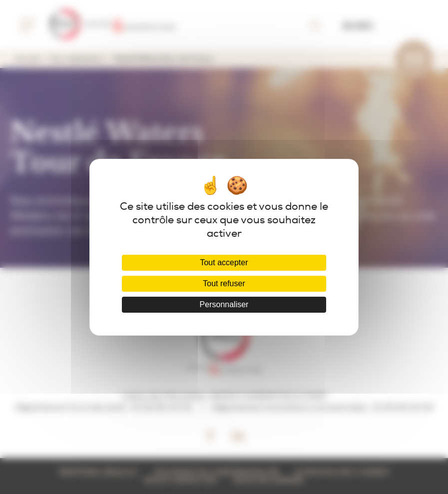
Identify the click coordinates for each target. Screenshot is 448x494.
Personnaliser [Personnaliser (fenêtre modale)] (224, 304)
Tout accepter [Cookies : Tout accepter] (224, 262)
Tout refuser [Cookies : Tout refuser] (224, 283)
